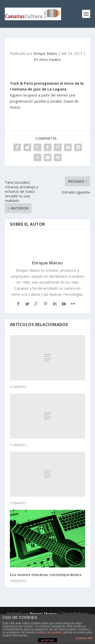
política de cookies (49, 632)
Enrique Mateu (45, 53)
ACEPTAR (48, 640)
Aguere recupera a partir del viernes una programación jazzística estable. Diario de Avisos (47, 95)
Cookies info (84, 638)
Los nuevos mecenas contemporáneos (46, 575)
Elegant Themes (43, 614)
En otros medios (48, 60)
